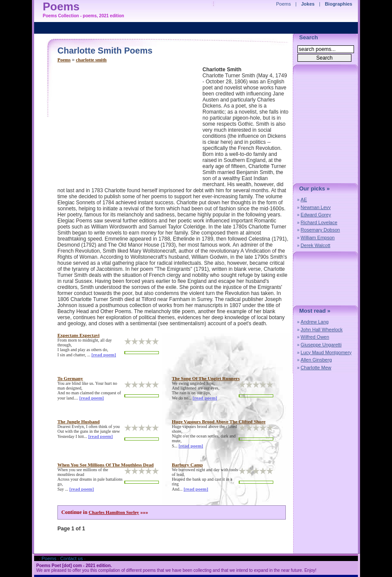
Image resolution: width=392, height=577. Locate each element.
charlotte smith (91, 60)
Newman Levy (316, 207)
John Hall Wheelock (321, 330)
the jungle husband (79, 422)
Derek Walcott (315, 245)
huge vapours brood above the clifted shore (219, 422)
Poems (64, 60)
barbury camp (187, 465)
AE (304, 200)
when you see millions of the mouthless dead (106, 465)
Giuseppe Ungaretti (321, 345)
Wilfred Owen (315, 337)
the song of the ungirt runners (206, 378)
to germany (70, 378)
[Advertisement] (130, 127)
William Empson (318, 238)
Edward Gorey (316, 215)
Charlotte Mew (316, 368)
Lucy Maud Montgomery (326, 352)
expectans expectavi (78, 335)
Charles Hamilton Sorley (114, 512)
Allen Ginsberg (316, 360)
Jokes (308, 4)
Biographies (338, 4)
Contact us (71, 558)
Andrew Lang (315, 322)
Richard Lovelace (319, 222)
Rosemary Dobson (320, 230)
